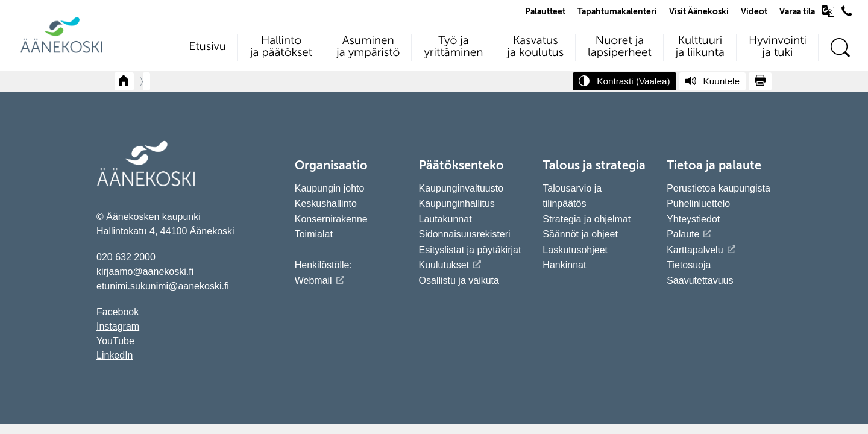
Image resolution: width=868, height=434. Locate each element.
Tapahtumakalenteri (617, 12)
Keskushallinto (326, 203)
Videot (754, 12)
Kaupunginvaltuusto (461, 188)
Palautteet (545, 12)
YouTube (115, 341)
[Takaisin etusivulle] (124, 81)
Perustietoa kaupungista (719, 188)
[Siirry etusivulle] (61, 52)
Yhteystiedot (693, 219)
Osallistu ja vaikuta (459, 281)
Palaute (683, 234)
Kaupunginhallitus (457, 203)
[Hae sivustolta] (840, 48)
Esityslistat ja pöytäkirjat (470, 250)
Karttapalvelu (695, 250)
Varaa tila (797, 12)
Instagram (118, 326)
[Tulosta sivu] (760, 81)
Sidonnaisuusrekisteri (465, 234)
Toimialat (314, 234)
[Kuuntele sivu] (712, 81)
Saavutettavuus (700, 281)
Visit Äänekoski (699, 12)
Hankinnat (566, 265)
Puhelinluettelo (698, 203)
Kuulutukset (444, 265)
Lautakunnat (445, 219)
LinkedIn (115, 355)
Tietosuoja (689, 265)
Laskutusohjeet (575, 250)
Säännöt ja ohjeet (580, 234)
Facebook (118, 312)
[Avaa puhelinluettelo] (847, 14)
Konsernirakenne (331, 219)
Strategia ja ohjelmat (587, 219)
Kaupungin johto (330, 188)
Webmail (313, 281)
